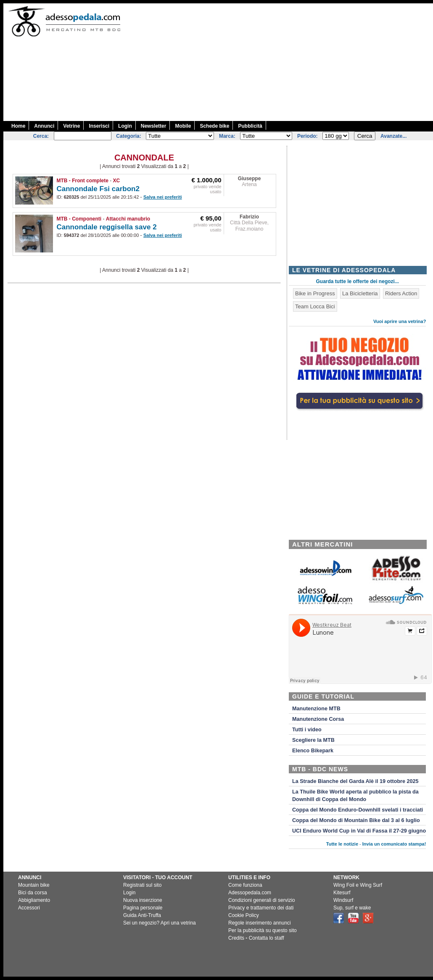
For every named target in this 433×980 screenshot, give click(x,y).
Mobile (183, 126)
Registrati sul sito (142, 885)
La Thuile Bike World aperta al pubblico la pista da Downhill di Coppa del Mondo (355, 796)
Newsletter (154, 126)
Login (125, 126)
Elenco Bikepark (313, 751)
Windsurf (343, 900)
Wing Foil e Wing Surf (358, 885)
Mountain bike (34, 885)
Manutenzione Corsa (318, 719)
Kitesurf (342, 893)
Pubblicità (250, 126)
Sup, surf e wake (352, 908)
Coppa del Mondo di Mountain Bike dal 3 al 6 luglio (356, 820)
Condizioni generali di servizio (262, 900)
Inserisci (99, 126)
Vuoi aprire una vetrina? (400, 321)
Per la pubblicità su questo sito (263, 930)
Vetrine (71, 126)
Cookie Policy (244, 915)
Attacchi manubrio (128, 219)
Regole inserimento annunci (260, 923)
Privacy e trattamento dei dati (261, 908)
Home (18, 126)
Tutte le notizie (342, 844)
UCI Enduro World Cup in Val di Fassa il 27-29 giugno (359, 831)
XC (117, 181)
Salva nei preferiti (163, 197)
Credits (236, 938)
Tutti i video (307, 730)
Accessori (29, 908)
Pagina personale (143, 908)
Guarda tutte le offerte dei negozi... (358, 281)
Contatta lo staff (267, 938)
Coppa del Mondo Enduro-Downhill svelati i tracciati (358, 810)
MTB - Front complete (83, 181)
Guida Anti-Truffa (142, 915)
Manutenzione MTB (316, 709)
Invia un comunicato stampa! (394, 844)
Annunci (44, 126)
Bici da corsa (33, 893)
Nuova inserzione (143, 900)
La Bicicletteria (360, 293)
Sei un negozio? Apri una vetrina (160, 923)
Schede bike (214, 126)
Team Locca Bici (315, 306)
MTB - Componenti (79, 219)
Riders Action (401, 293)
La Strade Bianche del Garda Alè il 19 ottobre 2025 (355, 781)
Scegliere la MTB (313, 740)
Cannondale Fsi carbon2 (98, 189)
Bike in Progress (315, 293)
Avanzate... (393, 136)
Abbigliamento (34, 900)
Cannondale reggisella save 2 (107, 227)
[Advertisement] (281, 62)
